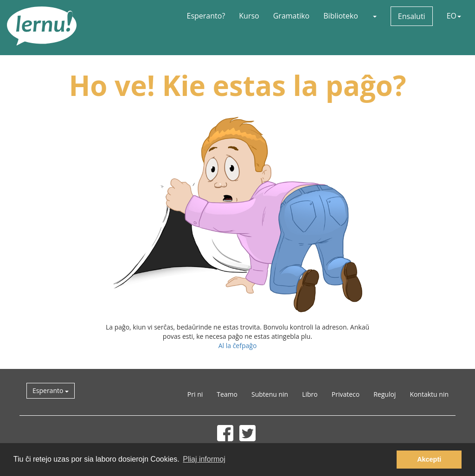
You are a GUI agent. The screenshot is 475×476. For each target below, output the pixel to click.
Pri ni (195, 394)
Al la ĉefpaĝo (238, 346)
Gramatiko (292, 16)
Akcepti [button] (429, 459)
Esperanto (51, 390)
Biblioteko (341, 16)
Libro (310, 394)
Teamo (227, 394)
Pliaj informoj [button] (204, 459)
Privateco (346, 394)
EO (454, 16)
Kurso (249, 16)
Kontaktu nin (429, 394)
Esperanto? (206, 16)
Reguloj (385, 394)
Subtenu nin (270, 394)
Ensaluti (412, 16)
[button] (374, 16)
